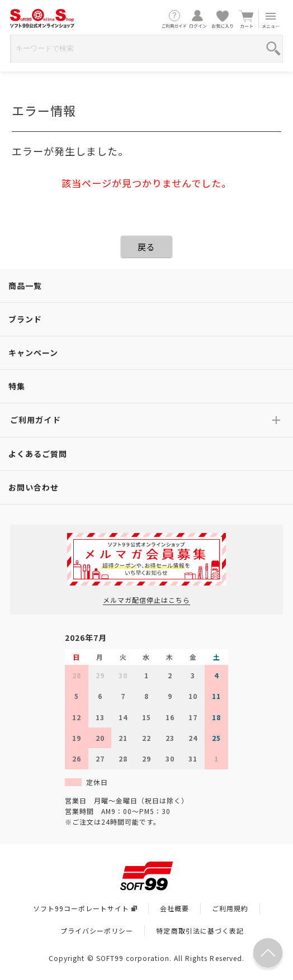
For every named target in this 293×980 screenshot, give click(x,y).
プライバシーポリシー (97, 931)
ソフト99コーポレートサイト (85, 908)
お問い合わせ (34, 487)
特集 (17, 386)
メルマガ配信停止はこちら (146, 600)
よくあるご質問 (38, 454)
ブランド (25, 319)
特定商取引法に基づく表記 (200, 931)
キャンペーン (33, 353)
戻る (146, 247)
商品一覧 (25, 286)
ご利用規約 (230, 908)
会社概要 (174, 908)
